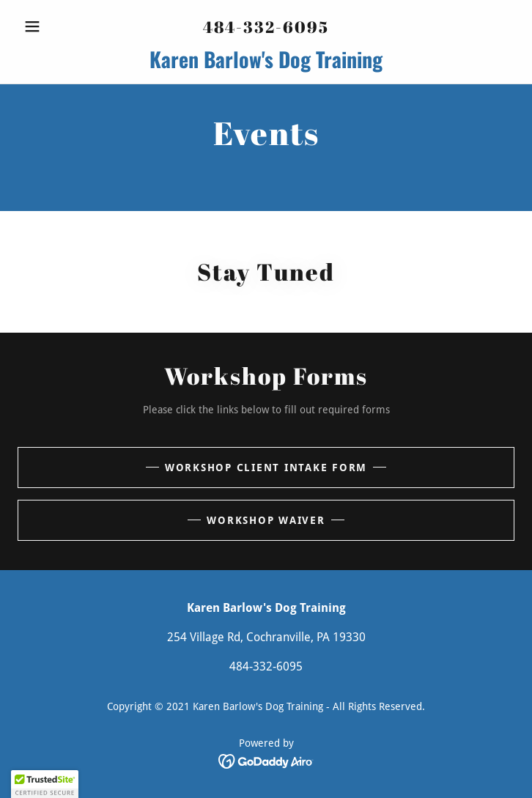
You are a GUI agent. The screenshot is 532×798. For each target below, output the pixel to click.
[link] (266, 59)
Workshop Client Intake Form (266, 468)
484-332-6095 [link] (266, 27)
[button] (55, 26)
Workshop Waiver (266, 520)
